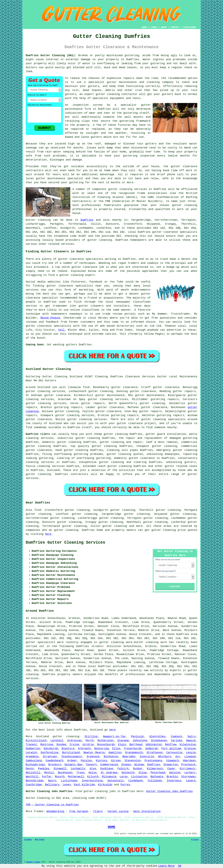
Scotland (53, 470)
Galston (175, 773)
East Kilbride (84, 785)
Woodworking (55, 811)
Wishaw (139, 765)
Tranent (31, 745)
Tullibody (155, 781)
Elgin (122, 745)
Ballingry (52, 785)
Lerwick (31, 753)
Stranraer (50, 757)
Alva (93, 769)
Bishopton (111, 757)
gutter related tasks (181, 466)
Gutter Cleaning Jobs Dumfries (169, 791)
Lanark (191, 781)
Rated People (50, 318)
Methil (49, 773)
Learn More (167, 866)
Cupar (171, 769)
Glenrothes (157, 736)
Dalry (192, 736)
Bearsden (129, 757)
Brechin (172, 777)
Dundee (61, 745)
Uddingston (154, 745)
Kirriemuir (188, 769)
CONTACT (175, 27)
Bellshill (33, 773)
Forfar (47, 777)
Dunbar (138, 769)
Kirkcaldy (105, 785)
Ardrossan (74, 740)
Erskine (190, 749)
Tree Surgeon (79, 811)
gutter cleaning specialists (163, 419)
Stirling (91, 736)
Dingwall (60, 769)
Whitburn (165, 757)
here (48, 534)
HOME (144, 27)
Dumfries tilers (38, 434)
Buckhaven (65, 773)
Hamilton (115, 753)
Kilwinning (188, 745)
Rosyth (60, 777)
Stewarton (171, 765)
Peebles (44, 769)
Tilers (98, 811)
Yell (61, 330)
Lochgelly (78, 769)
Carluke (177, 740)
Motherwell (76, 777)
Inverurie (147, 757)
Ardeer (72, 761)
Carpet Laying (118, 811)
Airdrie (88, 745)
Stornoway (188, 777)
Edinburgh (51, 749)
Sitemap (28, 840)
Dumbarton (33, 749)
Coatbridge (34, 785)
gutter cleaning (120, 189)
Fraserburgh (133, 749)
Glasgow (123, 740)
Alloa (143, 773)
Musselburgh (106, 745)
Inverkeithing (92, 781)
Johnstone (140, 740)
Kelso (93, 773)
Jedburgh (151, 749)
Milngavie (109, 777)
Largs (124, 777)
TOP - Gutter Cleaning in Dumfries (52, 805)
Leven (67, 785)
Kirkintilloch (36, 740)
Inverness (174, 781)
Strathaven (154, 753)
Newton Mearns (94, 753)
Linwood (190, 757)
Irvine (74, 745)
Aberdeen (189, 761)
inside (192, 59)
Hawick (191, 740)
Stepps (126, 765)
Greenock (93, 757)
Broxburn (55, 765)
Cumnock (177, 736)
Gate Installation (147, 811)
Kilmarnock (155, 769)
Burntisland (71, 753)
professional (91, 205)
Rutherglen (106, 740)
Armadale (32, 757)
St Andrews (109, 773)
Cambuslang (34, 761)
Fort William (171, 749)
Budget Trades (33, 862)
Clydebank (136, 781)
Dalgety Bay (73, 765)
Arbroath (84, 749)
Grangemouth (134, 753)
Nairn (52, 781)
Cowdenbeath (54, 761)
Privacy (195, 840)
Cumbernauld (109, 765)
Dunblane (107, 769)
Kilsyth (93, 777)
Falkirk (123, 769)
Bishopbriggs (35, 765)
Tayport (91, 765)
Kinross (102, 761)
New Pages (40, 840)
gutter (176, 166)
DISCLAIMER (190, 27)
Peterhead (158, 773)
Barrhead (136, 745)
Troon (80, 773)
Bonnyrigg (102, 749)
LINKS (154, 27)
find (38, 510)
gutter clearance (143, 391)
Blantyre (68, 749)
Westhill (32, 777)
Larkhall (57, 740)
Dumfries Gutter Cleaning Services (65, 543)
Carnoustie (174, 753)
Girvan (116, 761)
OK (180, 866)
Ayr (178, 757)
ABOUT (164, 27)
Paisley (86, 761)
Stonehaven (159, 740)
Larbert (190, 773)
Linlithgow (69, 781)
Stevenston (133, 761)
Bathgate (157, 777)
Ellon (116, 749)
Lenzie (191, 753)
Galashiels (116, 781)
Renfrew (171, 745)
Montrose (47, 745)
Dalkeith (128, 773)
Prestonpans (153, 761)
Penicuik (137, 736)
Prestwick (188, 765)
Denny (30, 769)
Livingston (139, 777)
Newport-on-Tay (114, 736)
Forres (125, 785)
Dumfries (87, 220)
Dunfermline (50, 753)
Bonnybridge (35, 781)
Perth (90, 740)
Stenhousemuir (72, 757)
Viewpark (172, 761)
